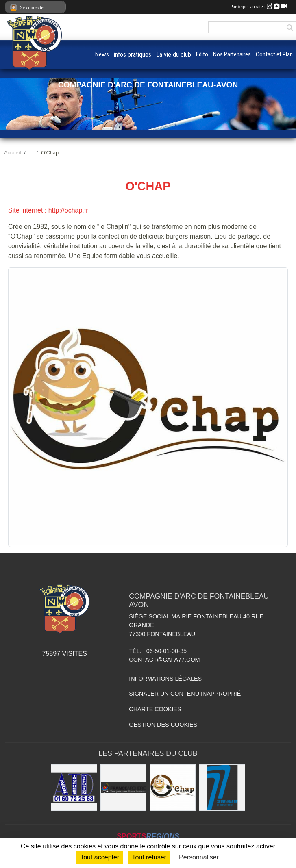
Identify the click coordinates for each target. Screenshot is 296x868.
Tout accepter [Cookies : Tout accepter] (100, 857)
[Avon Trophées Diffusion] (74, 787)
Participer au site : (259, 7)
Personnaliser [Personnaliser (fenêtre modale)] (199, 857)
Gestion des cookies (163, 725)
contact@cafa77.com (164, 660)
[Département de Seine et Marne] (222, 787)
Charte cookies (155, 709)
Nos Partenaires (232, 54)
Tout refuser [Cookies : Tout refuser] (149, 857)
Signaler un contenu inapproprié (185, 694)
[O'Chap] (173, 787)
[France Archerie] (123, 787)
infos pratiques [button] (133, 55)
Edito (202, 54)
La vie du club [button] (174, 55)
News (102, 54)
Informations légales (165, 679)
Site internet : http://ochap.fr (48, 210)
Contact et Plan (274, 54)
